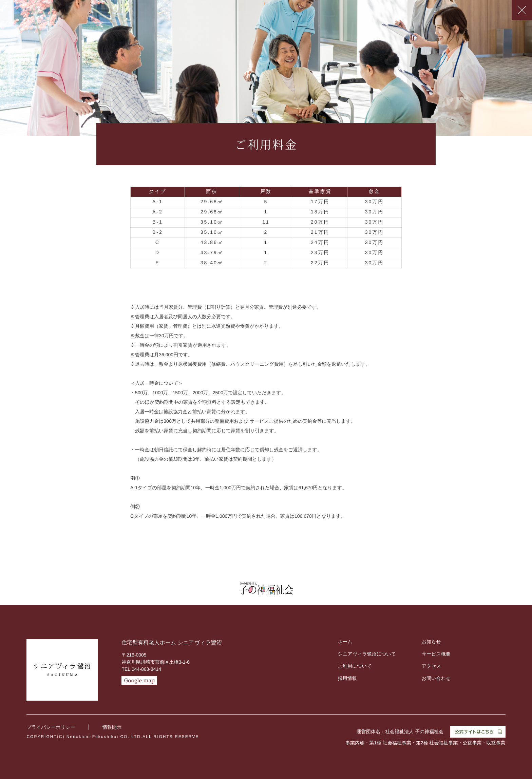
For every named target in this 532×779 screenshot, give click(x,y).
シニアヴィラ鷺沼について (367, 654)
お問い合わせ (436, 678)
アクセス (431, 666)
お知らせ (431, 642)
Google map (139, 680)
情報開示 (112, 727)
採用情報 (347, 678)
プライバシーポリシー (51, 727)
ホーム (345, 642)
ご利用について (355, 666)
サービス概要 (436, 654)
